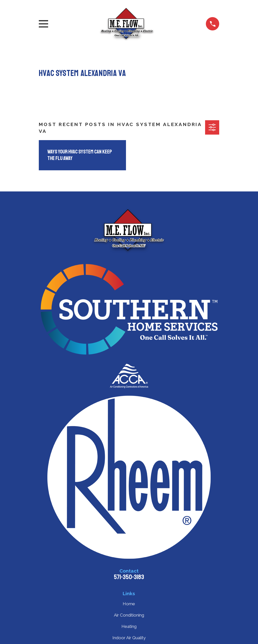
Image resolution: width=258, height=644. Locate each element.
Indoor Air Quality (129, 638)
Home (129, 604)
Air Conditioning (129, 615)
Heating (129, 626)
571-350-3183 (129, 577)
